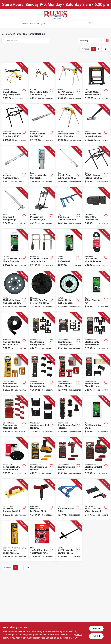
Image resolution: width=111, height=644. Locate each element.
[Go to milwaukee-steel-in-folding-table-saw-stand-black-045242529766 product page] (15, 125)
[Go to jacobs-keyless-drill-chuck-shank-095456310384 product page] (15, 250)
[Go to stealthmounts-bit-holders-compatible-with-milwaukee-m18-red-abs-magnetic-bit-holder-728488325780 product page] (96, 458)
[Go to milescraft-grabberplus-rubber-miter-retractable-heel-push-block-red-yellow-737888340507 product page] (15, 500)
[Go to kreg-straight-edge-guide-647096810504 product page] (15, 208)
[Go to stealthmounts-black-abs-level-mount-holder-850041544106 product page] (96, 375)
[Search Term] (56, 24)
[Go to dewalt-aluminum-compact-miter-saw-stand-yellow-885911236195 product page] (69, 83)
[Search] (90, 23)
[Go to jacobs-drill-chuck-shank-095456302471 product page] (96, 416)
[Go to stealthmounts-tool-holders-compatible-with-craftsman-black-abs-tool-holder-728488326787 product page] (42, 416)
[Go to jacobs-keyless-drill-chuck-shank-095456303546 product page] (69, 250)
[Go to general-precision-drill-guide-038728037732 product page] (42, 208)
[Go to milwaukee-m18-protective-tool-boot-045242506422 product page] (96, 208)
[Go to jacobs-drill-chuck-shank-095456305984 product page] (96, 291)
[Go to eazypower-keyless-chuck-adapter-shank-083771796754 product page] (15, 541)
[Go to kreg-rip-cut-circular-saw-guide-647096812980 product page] (69, 208)
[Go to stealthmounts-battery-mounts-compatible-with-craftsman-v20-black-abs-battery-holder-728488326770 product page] (96, 333)
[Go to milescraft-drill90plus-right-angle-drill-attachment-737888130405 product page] (42, 500)
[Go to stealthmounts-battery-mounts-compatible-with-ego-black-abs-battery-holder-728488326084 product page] (42, 333)
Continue (96, 628)
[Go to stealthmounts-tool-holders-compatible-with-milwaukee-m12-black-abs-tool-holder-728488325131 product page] (69, 416)
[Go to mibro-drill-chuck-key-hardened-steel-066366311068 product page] (42, 541)
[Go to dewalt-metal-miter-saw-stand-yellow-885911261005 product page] (15, 83)
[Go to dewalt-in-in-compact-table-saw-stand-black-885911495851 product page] (96, 166)
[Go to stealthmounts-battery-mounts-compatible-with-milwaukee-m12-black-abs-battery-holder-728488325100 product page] (42, 375)
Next (106, 49)
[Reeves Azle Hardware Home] (56, 15)
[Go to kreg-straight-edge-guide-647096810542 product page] (69, 166)
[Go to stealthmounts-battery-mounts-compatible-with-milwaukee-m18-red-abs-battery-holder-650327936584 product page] (69, 375)
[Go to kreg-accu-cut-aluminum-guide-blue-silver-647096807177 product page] (42, 166)
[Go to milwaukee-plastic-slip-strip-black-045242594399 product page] (42, 291)
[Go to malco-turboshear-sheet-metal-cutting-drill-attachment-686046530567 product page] (96, 125)
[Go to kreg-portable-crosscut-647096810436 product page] (69, 500)
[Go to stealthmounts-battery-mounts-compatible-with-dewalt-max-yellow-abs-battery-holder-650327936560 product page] (15, 375)
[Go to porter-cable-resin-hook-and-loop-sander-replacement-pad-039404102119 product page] (15, 458)
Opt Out (96, 636)
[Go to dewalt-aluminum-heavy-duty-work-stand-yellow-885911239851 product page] (69, 125)
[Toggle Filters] (108, 41)
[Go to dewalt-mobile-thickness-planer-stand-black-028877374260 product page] (96, 83)
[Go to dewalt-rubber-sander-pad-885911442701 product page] (69, 291)
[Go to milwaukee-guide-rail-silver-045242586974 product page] (42, 125)
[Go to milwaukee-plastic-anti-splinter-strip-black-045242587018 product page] (15, 333)
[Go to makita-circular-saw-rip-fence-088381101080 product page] (69, 541)
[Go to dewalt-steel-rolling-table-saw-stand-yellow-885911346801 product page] (42, 83)
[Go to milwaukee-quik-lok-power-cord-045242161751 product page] (96, 250)
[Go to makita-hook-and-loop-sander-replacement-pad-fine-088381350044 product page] (15, 291)
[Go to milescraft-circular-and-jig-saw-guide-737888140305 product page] (96, 500)
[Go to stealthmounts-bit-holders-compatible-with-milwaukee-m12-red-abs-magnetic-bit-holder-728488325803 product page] (69, 458)
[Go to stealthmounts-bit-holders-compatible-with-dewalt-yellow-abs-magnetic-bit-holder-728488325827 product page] (42, 458)
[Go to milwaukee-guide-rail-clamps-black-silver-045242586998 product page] (42, 250)
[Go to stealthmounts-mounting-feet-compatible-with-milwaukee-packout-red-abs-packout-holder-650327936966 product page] (15, 416)
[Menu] (6, 15)
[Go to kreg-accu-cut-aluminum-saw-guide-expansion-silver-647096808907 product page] (15, 166)
